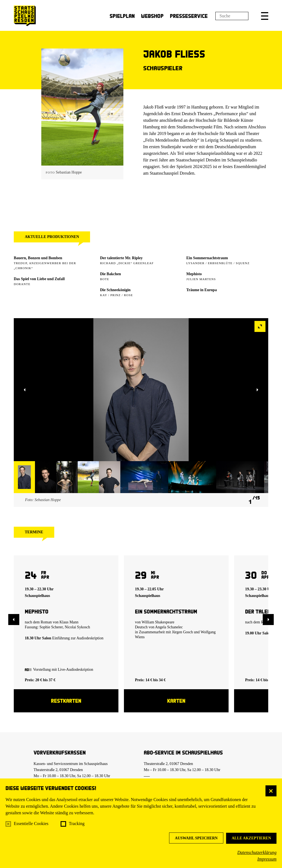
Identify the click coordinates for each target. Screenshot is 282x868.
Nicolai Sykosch (77, 627)
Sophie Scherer (51, 627)
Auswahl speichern (196, 838)
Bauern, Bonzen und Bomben (38, 258)
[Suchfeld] (232, 16)
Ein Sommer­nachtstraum (207, 258)
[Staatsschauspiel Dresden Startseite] (25, 16)
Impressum (267, 859)
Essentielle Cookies (31, 824)
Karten (176, 701)
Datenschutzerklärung (257, 852)
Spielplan (122, 16)
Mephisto (194, 274)
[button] (265, 16)
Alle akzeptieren (251, 838)
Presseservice (189, 16)
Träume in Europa (201, 290)
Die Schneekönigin (115, 290)
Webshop (152, 16)
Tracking (77, 824)
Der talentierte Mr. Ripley (121, 258)
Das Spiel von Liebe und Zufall (39, 279)
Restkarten (66, 701)
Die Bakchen (110, 274)
